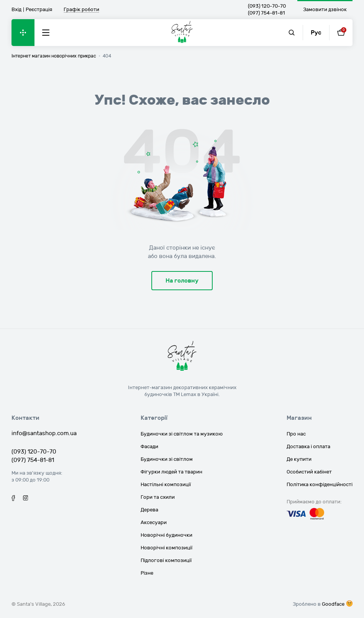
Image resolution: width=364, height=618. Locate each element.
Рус (316, 33)
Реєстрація (39, 10)
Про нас (296, 434)
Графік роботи (81, 10)
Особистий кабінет (309, 472)
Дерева (149, 510)
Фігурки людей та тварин (171, 472)
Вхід (16, 10)
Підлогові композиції (166, 560)
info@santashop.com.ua (44, 433)
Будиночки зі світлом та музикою (182, 434)
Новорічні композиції (166, 548)
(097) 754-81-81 (266, 13)
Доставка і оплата (308, 447)
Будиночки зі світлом (167, 459)
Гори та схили (158, 497)
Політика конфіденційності (320, 485)
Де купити (299, 459)
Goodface (333, 604)
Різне (147, 573)
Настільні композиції (166, 485)
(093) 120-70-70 (267, 6)
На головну (182, 281)
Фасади (149, 447)
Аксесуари (154, 523)
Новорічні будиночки (166, 535)
